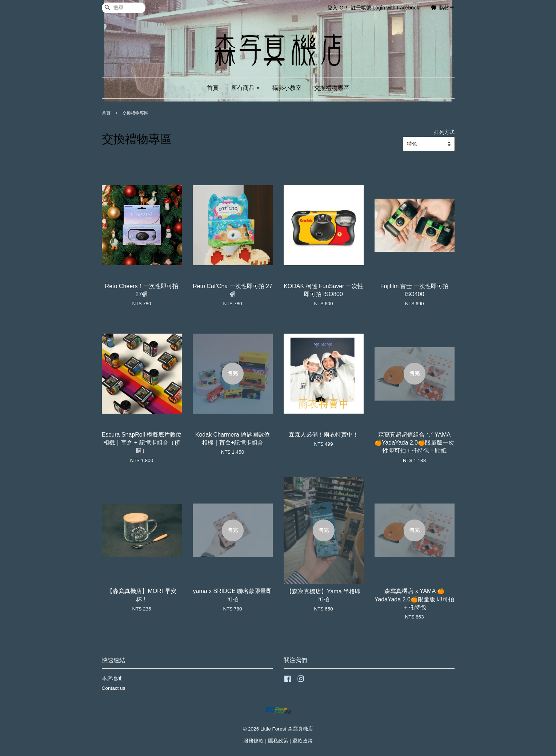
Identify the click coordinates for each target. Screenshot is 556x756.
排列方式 (444, 132)
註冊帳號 (361, 8)
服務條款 (253, 741)
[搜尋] (124, 8)
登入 (332, 8)
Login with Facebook (396, 8)
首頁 (213, 88)
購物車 (447, 8)
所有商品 (246, 88)
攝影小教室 (287, 88)
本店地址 (112, 678)
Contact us (114, 688)
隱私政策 (278, 741)
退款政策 (303, 741)
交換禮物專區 (332, 88)
